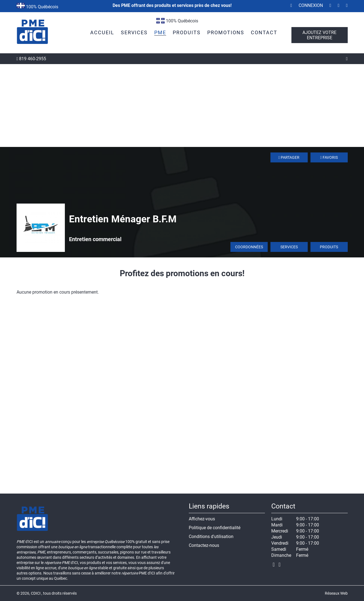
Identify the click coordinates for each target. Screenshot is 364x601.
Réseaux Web (336, 593)
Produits (329, 247)
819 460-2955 (31, 59)
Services (289, 247)
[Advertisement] (182, 106)
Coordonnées (249, 247)
